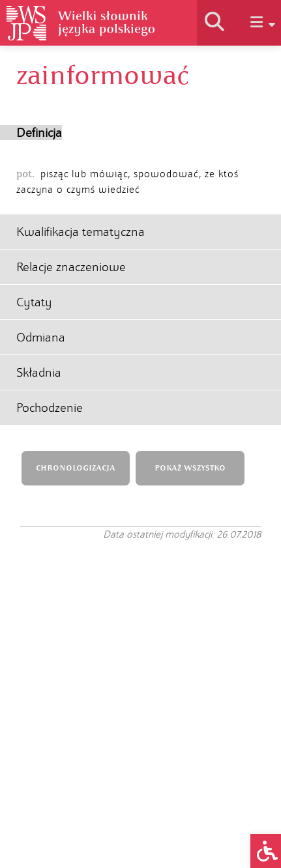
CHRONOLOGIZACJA (76, 468)
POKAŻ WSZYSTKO (190, 468)
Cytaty (34, 302)
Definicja (39, 133)
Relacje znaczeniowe (71, 267)
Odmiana (41, 337)
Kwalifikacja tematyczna (81, 232)
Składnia (39, 372)
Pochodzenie (50, 408)
